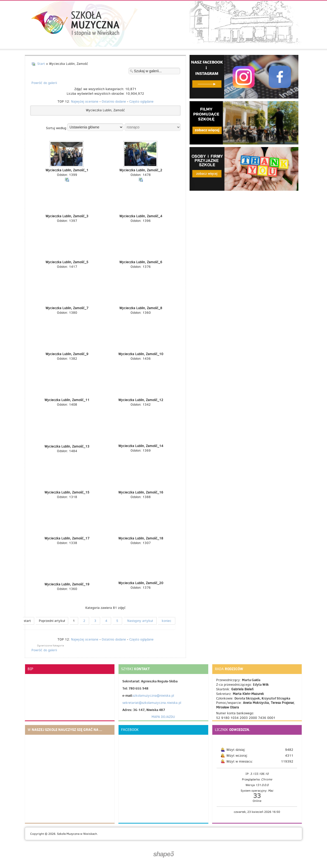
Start (41, 64)
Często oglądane (141, 101)
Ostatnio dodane (114, 101)
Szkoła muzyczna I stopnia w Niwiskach (75, 24)
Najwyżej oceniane (85, 101)
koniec (167, 621)
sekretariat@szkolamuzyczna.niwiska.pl (152, 703)
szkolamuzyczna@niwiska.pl (153, 696)
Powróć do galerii (44, 83)
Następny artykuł (140, 621)
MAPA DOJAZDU (163, 717)
